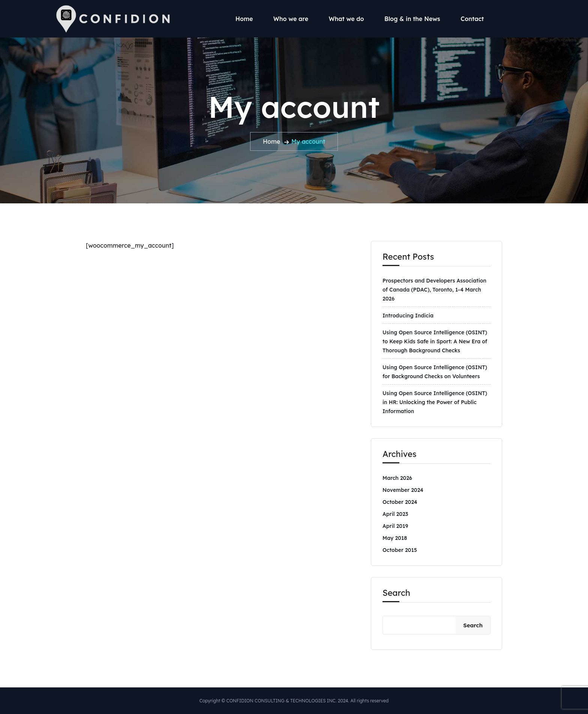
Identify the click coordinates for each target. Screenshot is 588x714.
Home (244, 19)
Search (396, 593)
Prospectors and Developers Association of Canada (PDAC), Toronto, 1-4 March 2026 (434, 290)
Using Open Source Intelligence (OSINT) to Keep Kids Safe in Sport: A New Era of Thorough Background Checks (435, 341)
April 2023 (395, 514)
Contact (472, 19)
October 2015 (400, 550)
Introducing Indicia (408, 316)
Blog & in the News (412, 19)
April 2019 (395, 526)
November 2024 (403, 490)
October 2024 (400, 502)
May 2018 (395, 538)
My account (308, 141)
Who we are (291, 19)
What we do (346, 19)
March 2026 (397, 478)
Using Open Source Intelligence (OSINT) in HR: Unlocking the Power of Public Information (435, 402)
